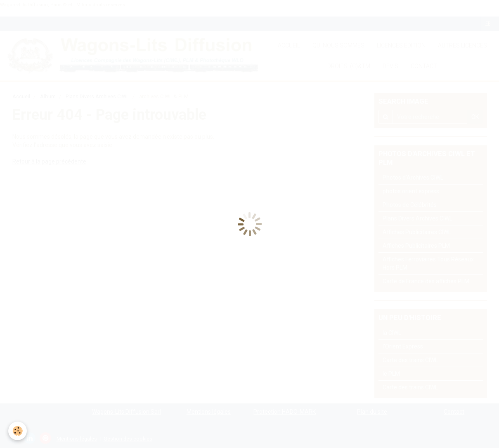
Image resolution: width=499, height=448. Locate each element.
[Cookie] (18, 431)
